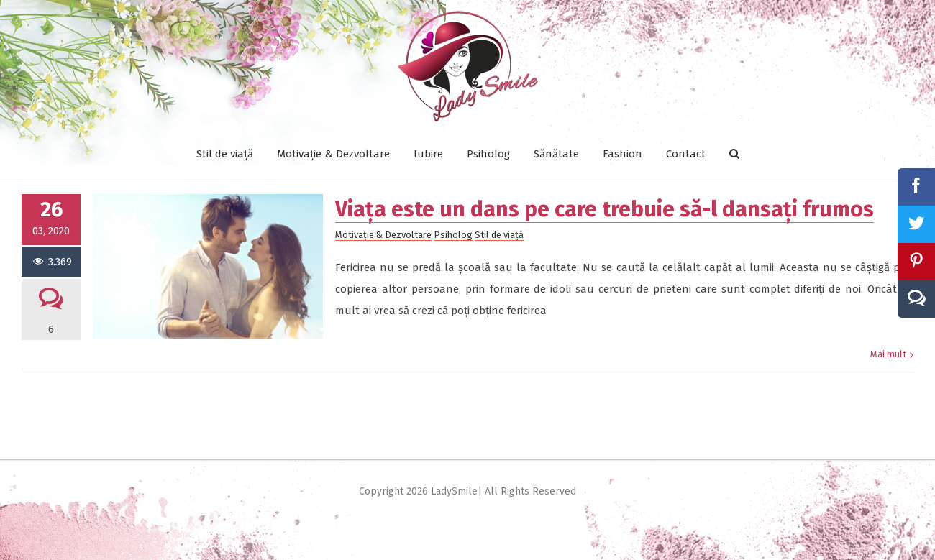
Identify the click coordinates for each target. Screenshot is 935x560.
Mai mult (888, 301)
